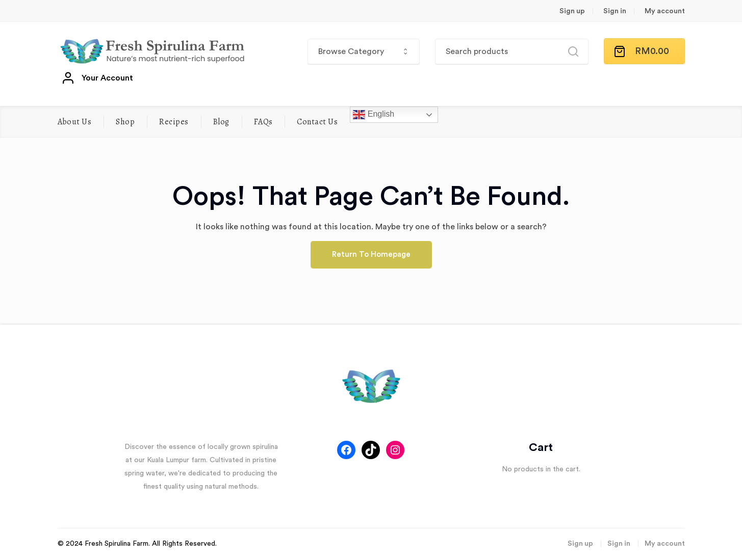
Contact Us (317, 122)
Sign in (615, 11)
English (374, 115)
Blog (221, 122)
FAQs (263, 122)
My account (665, 11)
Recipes (174, 122)
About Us (75, 122)
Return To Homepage (371, 255)
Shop (125, 122)
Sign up (572, 11)
